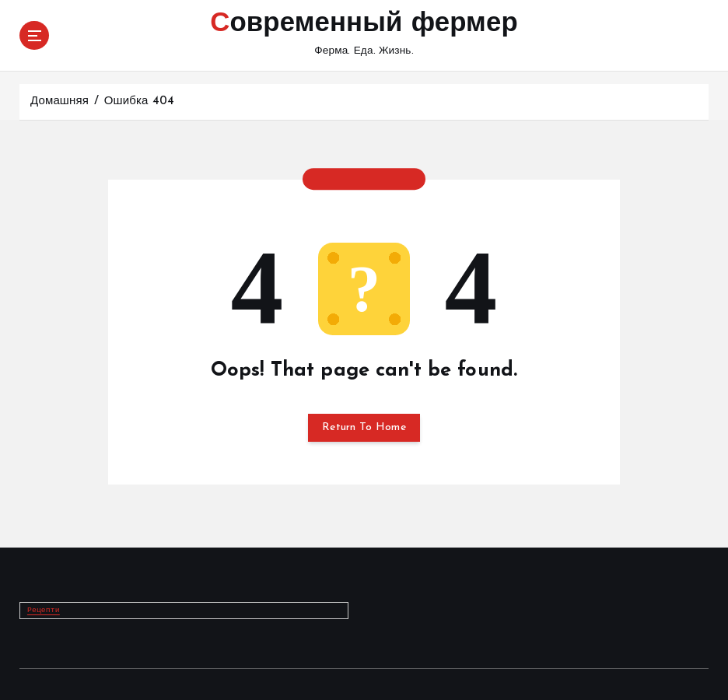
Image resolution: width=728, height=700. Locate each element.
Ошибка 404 (139, 101)
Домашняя (59, 101)
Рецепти (44, 609)
